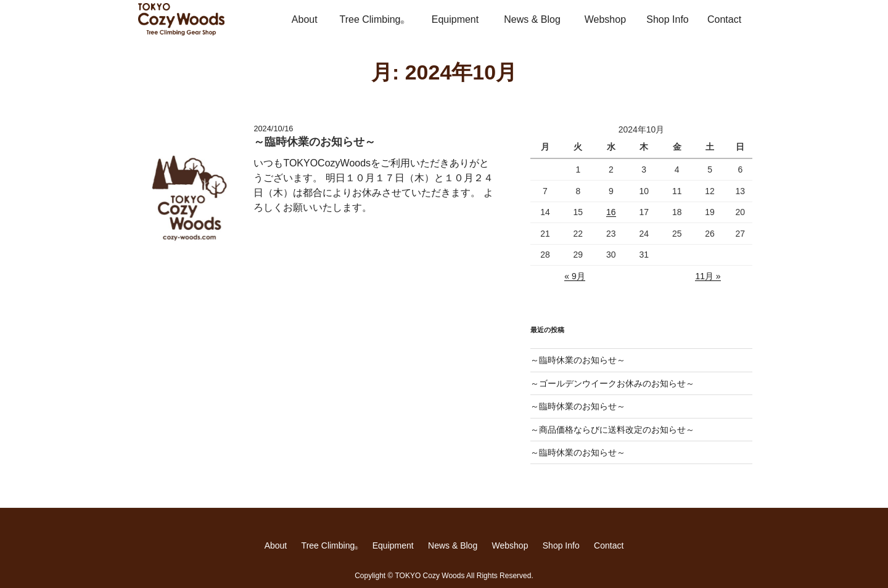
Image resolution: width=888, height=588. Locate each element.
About (305, 19)
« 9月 (574, 276)
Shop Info (668, 19)
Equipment (455, 19)
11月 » (708, 276)
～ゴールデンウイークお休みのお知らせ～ (612, 383)
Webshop (605, 19)
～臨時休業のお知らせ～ (578, 360)
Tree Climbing (372, 20)
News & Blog (532, 19)
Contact (724, 19)
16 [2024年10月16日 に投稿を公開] (611, 212)
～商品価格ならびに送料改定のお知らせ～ (612, 430)
